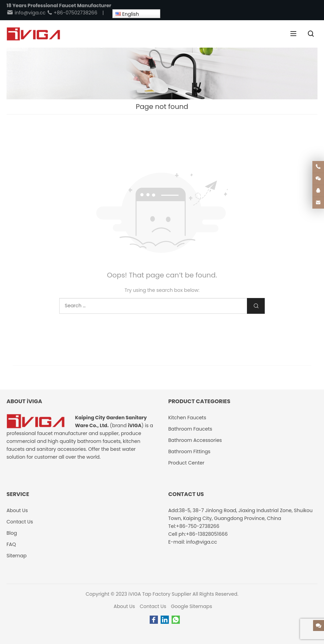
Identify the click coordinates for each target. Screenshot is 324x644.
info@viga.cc (26, 13)
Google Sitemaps (191, 606)
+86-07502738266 (72, 13)
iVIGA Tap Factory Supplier (160, 594)
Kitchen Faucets (187, 418)
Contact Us (153, 606)
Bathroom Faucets (190, 429)
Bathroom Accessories (195, 440)
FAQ (11, 544)
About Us (124, 606)
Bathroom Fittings (189, 451)
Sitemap (17, 556)
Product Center (186, 463)
